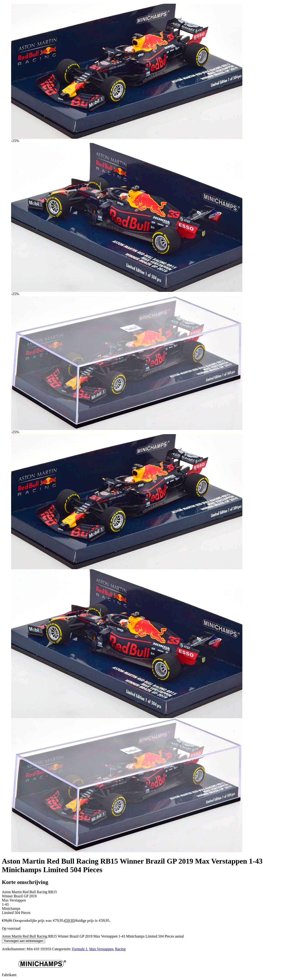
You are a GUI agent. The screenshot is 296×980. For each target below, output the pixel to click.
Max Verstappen (101, 949)
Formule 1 (80, 949)
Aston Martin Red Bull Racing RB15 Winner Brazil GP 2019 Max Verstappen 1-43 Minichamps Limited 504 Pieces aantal (93, 936)
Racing (120, 949)
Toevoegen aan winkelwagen (23, 941)
